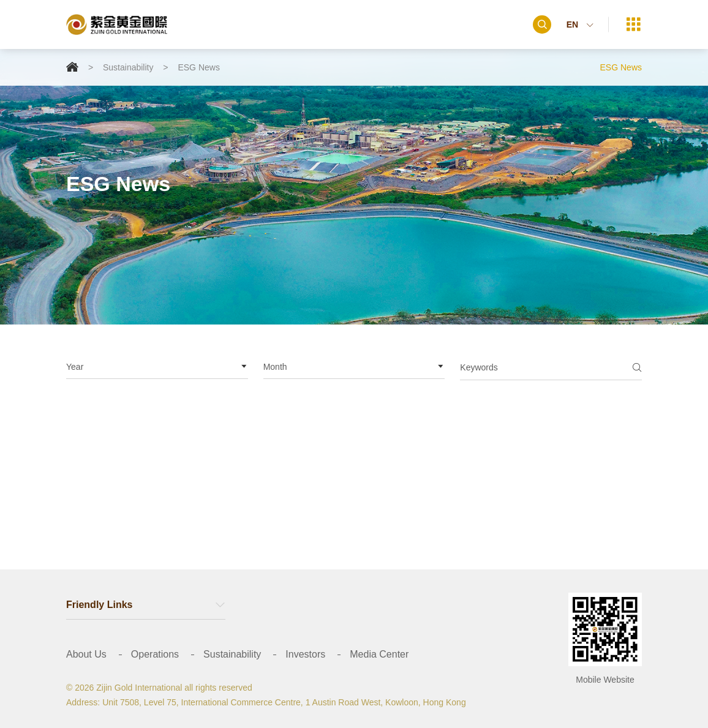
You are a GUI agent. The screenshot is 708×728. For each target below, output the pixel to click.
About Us (86, 654)
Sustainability (128, 67)
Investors (305, 654)
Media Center (379, 654)
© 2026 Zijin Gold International (124, 688)
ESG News (198, 67)
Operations (155, 654)
